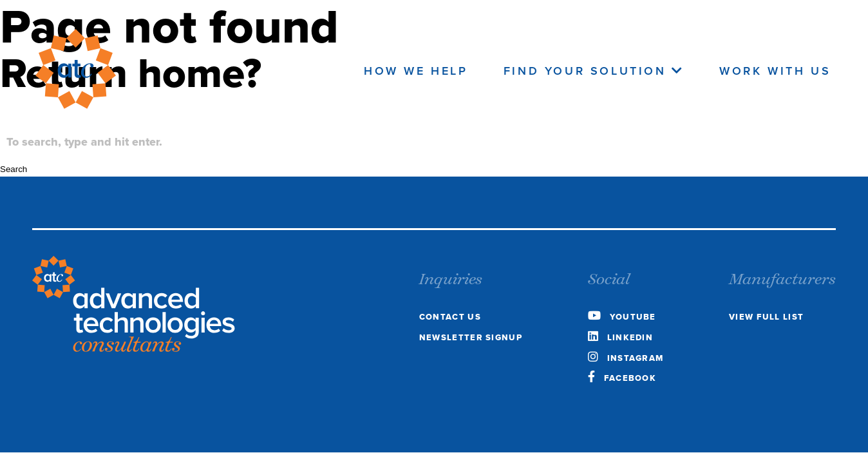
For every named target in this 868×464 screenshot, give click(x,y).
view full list (766, 317)
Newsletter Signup (471, 337)
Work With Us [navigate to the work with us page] (775, 71)
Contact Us (450, 317)
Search (14, 169)
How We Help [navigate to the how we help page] (416, 71)
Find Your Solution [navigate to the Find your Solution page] (594, 71)
